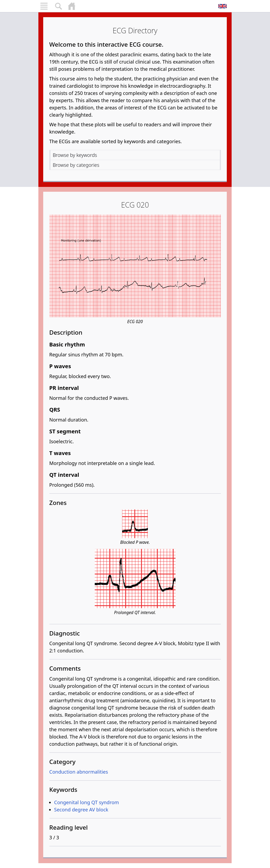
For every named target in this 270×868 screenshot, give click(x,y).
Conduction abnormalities (79, 772)
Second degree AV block (81, 810)
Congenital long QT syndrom (87, 802)
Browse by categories (76, 165)
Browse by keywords (75, 155)
